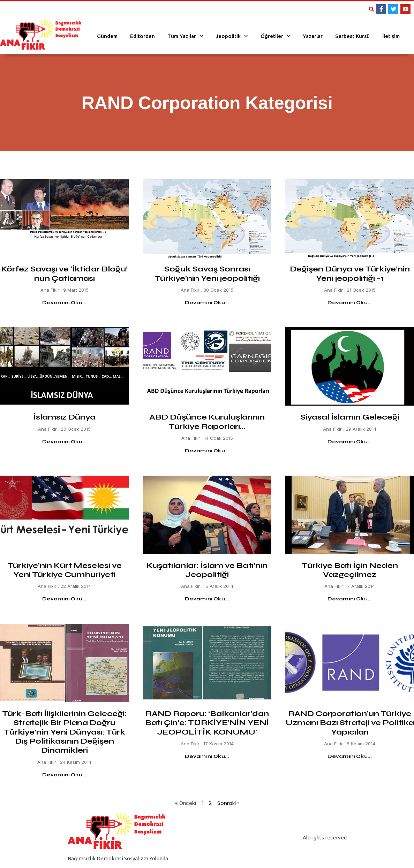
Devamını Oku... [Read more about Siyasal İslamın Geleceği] (350, 442)
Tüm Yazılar (185, 36)
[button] (371, 9)
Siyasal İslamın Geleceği (350, 417)
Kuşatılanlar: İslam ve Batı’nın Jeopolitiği (207, 570)
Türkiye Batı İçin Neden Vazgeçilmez (350, 570)
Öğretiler (276, 36)
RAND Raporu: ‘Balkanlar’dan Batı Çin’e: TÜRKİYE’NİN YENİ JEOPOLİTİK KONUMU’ (207, 723)
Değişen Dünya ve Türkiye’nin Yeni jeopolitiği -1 (350, 274)
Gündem (107, 36)
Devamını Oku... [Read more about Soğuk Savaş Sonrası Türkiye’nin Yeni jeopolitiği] (207, 303)
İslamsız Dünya (65, 417)
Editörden (142, 36)
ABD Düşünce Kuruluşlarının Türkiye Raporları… (207, 422)
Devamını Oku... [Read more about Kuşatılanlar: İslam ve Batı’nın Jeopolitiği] (207, 599)
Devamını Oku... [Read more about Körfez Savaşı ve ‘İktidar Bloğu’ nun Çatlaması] (65, 303)
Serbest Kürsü (352, 36)
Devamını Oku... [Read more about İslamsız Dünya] (65, 442)
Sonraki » (228, 803)
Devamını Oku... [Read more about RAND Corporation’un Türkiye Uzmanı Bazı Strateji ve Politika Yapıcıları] (350, 756)
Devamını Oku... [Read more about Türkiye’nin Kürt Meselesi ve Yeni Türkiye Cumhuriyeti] (65, 599)
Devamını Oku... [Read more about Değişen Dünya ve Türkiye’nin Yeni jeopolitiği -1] (350, 303)
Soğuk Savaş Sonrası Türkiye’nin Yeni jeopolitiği (207, 274)
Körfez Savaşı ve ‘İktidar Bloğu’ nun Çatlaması (64, 274)
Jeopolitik (232, 36)
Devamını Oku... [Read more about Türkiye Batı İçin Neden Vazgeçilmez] (350, 599)
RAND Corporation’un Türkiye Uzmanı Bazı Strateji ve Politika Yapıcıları (350, 723)
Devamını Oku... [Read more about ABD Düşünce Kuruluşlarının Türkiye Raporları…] (207, 451)
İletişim (391, 36)
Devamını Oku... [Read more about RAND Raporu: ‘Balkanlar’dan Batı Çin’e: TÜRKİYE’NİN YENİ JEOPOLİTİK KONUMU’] (207, 756)
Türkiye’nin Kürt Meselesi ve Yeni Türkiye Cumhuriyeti (65, 570)
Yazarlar (313, 36)
